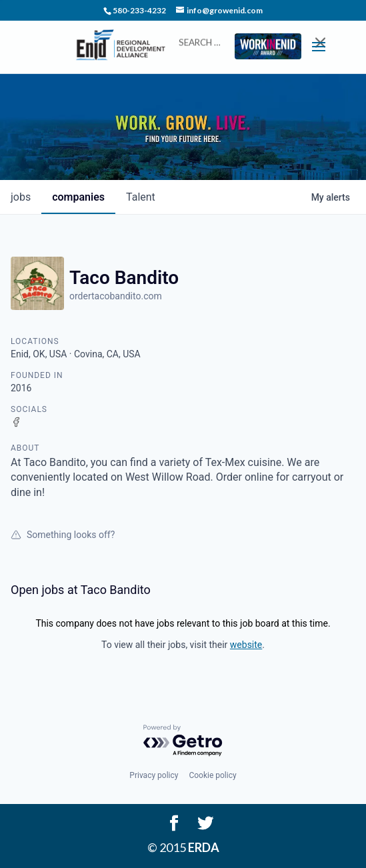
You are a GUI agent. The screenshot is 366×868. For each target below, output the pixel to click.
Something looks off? (63, 535)
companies (78, 197)
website (246, 645)
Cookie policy (212, 775)
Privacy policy (154, 775)
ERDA (204, 847)
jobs (21, 197)
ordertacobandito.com (116, 296)
